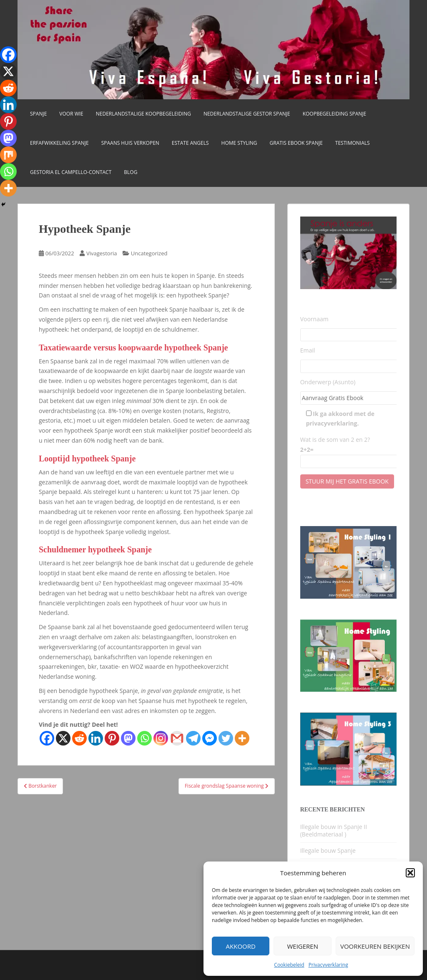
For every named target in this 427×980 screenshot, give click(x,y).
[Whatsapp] (144, 738)
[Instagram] (161, 738)
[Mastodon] (128, 738)
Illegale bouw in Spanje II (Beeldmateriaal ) (334, 830)
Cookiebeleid (289, 965)
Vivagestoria (102, 253)
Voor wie (71, 114)
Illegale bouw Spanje (328, 850)
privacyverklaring (332, 423)
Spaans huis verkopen (130, 143)
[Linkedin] (96, 738)
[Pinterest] (112, 738)
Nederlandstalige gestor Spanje (247, 114)
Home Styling (239, 143)
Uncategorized (149, 253)
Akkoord (241, 946)
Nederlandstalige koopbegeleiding (143, 114)
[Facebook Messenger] (210, 738)
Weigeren (303, 946)
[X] (63, 738)
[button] (410, 873)
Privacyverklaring (328, 965)
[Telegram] (193, 738)
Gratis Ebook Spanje (296, 143)
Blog (131, 172)
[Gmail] (177, 738)
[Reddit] (79, 738)
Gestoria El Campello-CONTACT (71, 172)
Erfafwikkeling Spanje (59, 143)
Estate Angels (190, 143)
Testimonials (353, 143)
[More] (242, 738)
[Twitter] (226, 738)
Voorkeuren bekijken (375, 946)
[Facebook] (47, 738)
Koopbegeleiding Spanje (335, 114)
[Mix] (8, 155)
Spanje (38, 114)
